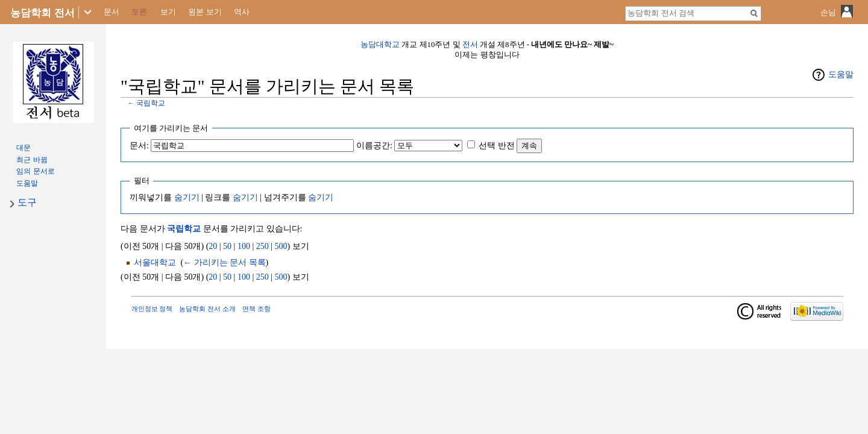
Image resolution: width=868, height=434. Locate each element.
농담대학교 (380, 45)
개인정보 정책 (152, 309)
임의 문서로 (35, 171)
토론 (139, 12)
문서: (139, 146)
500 (281, 246)
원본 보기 (205, 12)
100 (244, 246)
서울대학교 (155, 263)
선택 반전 (497, 146)
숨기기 (187, 197)
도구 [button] (27, 202)
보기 (168, 12)
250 (263, 246)
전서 (470, 45)
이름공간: (374, 146)
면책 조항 (256, 309)
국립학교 (151, 103)
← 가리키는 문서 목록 (225, 263)
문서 (112, 12)
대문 (24, 148)
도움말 (841, 74)
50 (227, 246)
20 (213, 246)
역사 (242, 12)
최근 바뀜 (32, 160)
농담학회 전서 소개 (207, 309)
